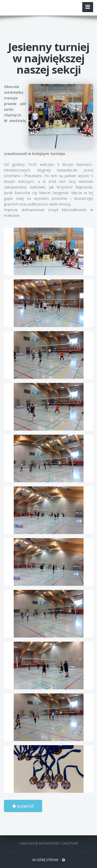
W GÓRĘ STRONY (49, 860)
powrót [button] (23, 806)
